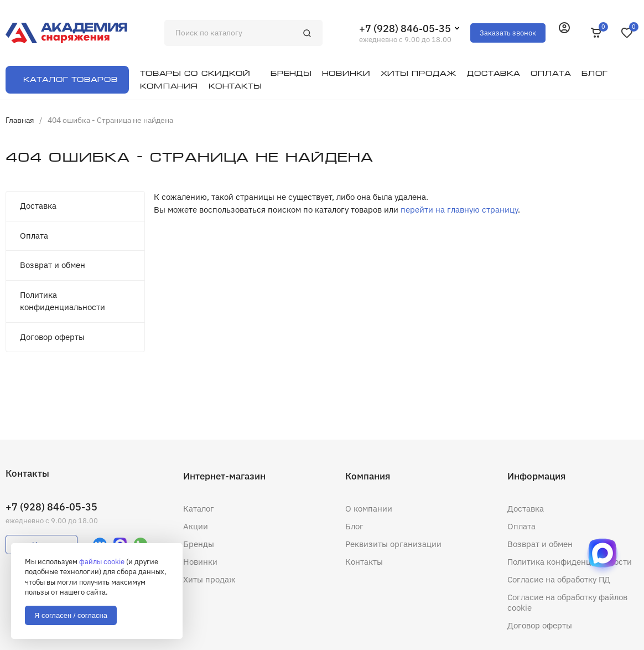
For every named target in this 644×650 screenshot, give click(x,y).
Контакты (364, 562)
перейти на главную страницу (459, 210)
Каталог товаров (71, 79)
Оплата (34, 236)
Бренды (199, 544)
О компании (369, 509)
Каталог (199, 509)
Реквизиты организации (393, 544)
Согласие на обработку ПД (559, 579)
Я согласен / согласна (71, 615)
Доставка (38, 206)
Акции (196, 526)
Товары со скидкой (195, 73)
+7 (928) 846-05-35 (405, 29)
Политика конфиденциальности (63, 301)
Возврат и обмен (53, 265)
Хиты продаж (209, 579)
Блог (354, 526)
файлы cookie (102, 562)
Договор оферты (52, 337)
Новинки (200, 562)
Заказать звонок (508, 33)
